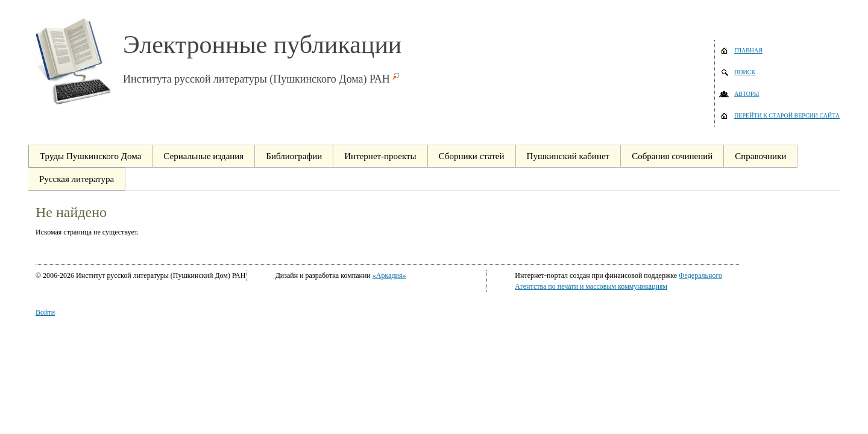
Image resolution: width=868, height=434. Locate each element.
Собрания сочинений (672, 156)
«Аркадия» (389, 275)
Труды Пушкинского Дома (90, 156)
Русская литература (77, 179)
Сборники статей (472, 156)
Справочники (760, 156)
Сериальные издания (203, 156)
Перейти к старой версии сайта (787, 115)
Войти (45, 312)
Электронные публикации (262, 45)
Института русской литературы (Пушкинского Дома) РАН (256, 79)
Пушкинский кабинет (568, 156)
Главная (748, 50)
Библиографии (294, 156)
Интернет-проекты (380, 156)
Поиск (745, 72)
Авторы (747, 94)
